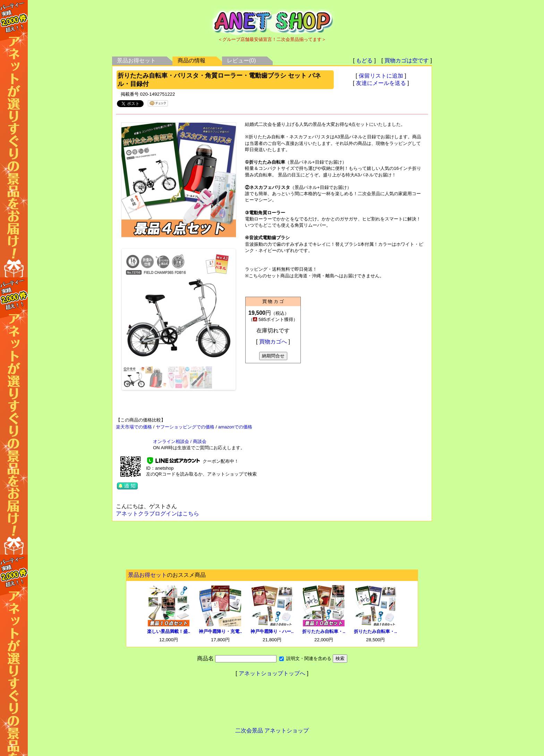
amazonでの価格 (235, 427)
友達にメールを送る (381, 83)
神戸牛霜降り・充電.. (220, 631)
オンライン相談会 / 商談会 (180, 441)
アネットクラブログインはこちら (158, 514)
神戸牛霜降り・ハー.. (272, 631)
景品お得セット (136, 60)
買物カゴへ (273, 342)
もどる (364, 60)
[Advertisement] (272, 547)
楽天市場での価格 (134, 427)
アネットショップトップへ (272, 673)
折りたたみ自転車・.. (324, 631)
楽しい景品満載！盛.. (169, 631)
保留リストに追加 (381, 76)
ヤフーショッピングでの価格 (185, 427)
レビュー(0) (241, 60)
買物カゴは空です (407, 60)
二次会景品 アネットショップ (272, 731)
